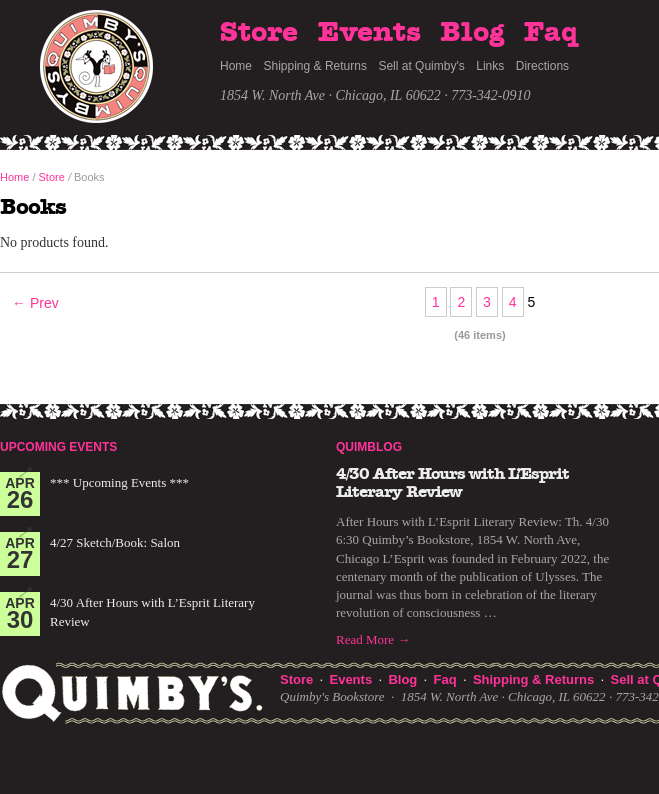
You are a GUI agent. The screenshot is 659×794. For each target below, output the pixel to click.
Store (259, 33)
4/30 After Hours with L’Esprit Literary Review (452, 483)
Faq (551, 33)
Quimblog (369, 447)
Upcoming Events (58, 447)
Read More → (373, 639)
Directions (542, 66)
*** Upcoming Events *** (119, 482)
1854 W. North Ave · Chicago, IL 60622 (330, 95)
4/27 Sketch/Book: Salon (115, 542)
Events (369, 33)
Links (490, 66)
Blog (472, 33)
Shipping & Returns (315, 66)
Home (236, 66)
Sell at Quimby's (421, 66)
